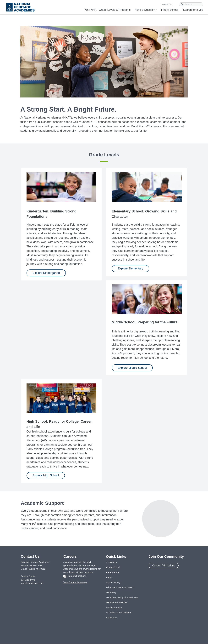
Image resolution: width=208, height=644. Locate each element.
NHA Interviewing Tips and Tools (122, 598)
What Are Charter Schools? (120, 587)
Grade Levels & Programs (115, 10)
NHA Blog (111, 593)
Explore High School (46, 475)
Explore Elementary (130, 268)
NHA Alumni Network (117, 603)
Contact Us (166, 5)
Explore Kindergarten (46, 273)
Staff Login (112, 618)
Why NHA (90, 10)
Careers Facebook (75, 576)
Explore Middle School (132, 368)
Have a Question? (146, 10)
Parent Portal (113, 572)
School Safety (113, 582)
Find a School (113, 567)
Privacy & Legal (114, 608)
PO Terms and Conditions (119, 613)
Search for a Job (193, 10)
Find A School (170, 10)
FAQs (109, 577)
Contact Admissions (164, 566)
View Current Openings (75, 582)
